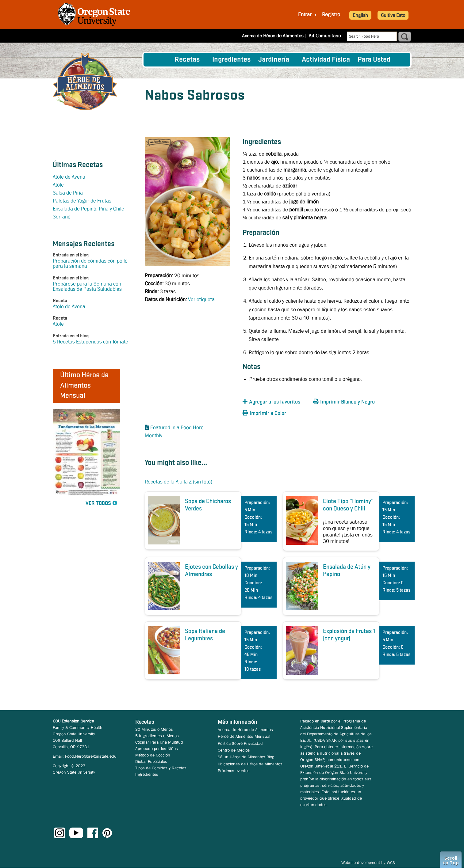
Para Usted (374, 60)
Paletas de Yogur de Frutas (82, 201)
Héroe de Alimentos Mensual (244, 736)
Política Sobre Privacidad (240, 743)
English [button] (360, 15)
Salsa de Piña (68, 193)
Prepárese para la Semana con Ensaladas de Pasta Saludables (87, 286)
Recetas (187, 60)
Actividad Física (326, 60)
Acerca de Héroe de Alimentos (273, 36)
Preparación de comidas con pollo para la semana (90, 263)
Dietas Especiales (151, 761)
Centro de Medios (234, 750)
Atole (58, 185)
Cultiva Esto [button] (393, 15)
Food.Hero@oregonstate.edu (91, 756)
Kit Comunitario (325, 36)
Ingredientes (231, 60)
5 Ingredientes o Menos (157, 736)
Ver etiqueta (201, 299)
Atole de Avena (69, 177)
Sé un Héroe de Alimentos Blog (246, 757)
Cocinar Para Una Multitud (159, 742)
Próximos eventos (234, 771)
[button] (276, 402)
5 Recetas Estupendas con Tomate (90, 342)
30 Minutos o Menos (154, 729)
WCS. (391, 862)
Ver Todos (98, 504)
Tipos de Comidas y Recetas (161, 768)
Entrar (305, 15)
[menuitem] (159, 60)
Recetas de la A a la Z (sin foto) (178, 482)
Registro (331, 15)
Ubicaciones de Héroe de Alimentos (250, 764)
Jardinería (274, 60)
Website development (361, 862)
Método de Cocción (153, 755)
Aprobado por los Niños (157, 749)
